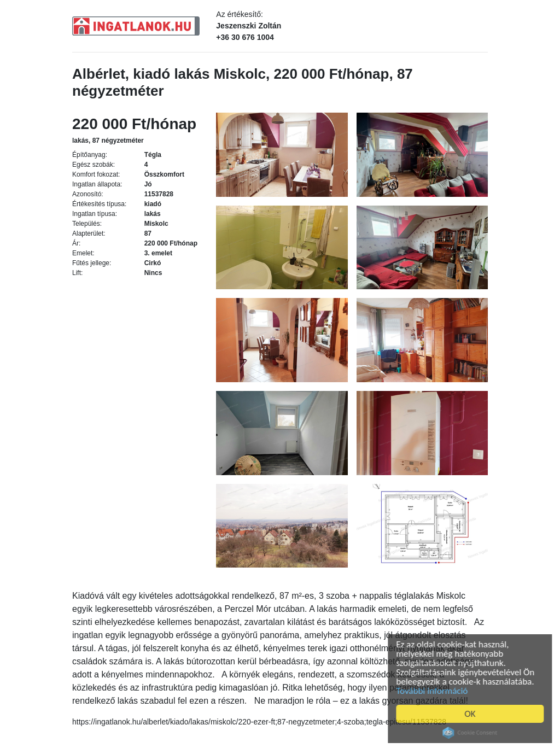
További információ (435, 691)
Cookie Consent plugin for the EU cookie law (473, 733)
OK (473, 714)
